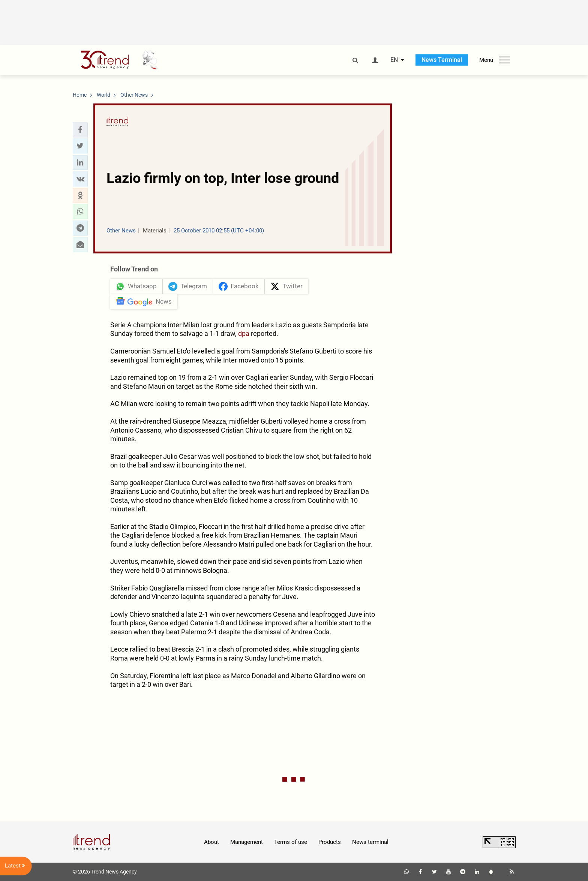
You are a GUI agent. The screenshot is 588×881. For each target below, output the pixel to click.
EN (394, 60)
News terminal (370, 842)
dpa (244, 333)
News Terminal (442, 60)
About (211, 842)
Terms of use (291, 842)
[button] (80, 130)
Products (330, 842)
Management (247, 842)
